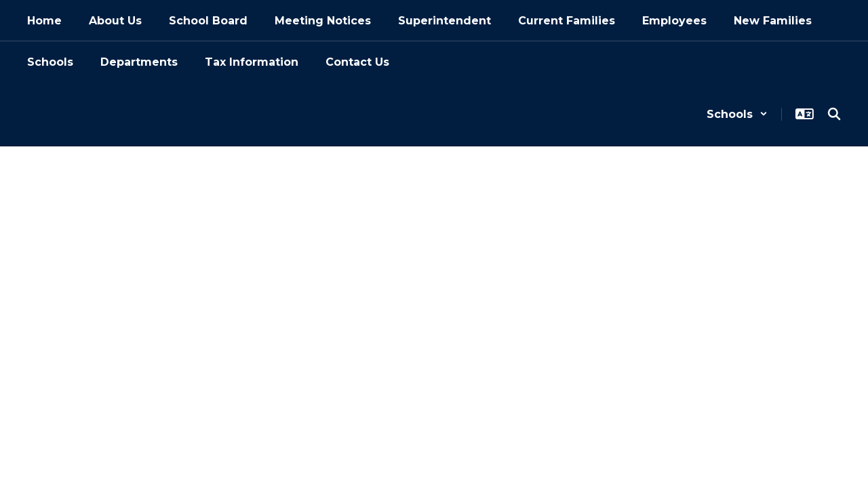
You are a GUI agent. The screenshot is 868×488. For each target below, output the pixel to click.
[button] (737, 114)
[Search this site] (834, 114)
